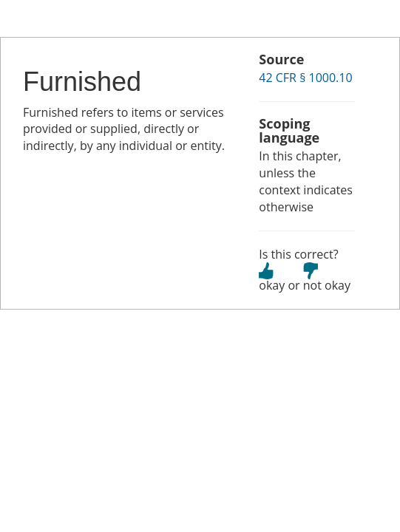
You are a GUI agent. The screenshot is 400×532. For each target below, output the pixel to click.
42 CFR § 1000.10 (305, 78)
